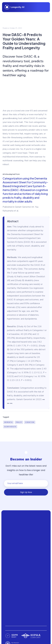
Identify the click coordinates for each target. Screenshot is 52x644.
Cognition (30, 422)
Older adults (10, 427)
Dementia (8, 422)
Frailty (19, 422)
